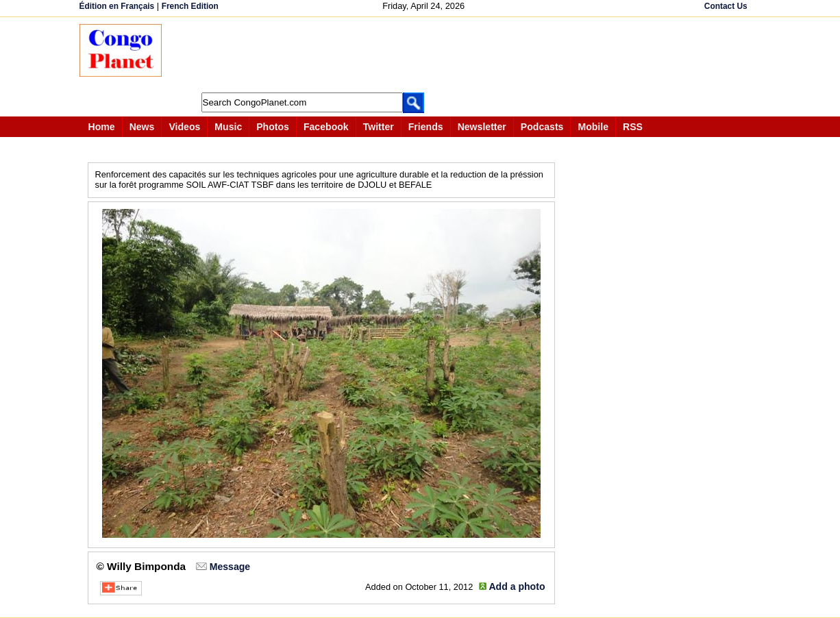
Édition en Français (117, 6)
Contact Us (726, 6)
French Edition (190, 6)
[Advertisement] (425, 55)
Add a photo (517, 586)
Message (230, 567)
